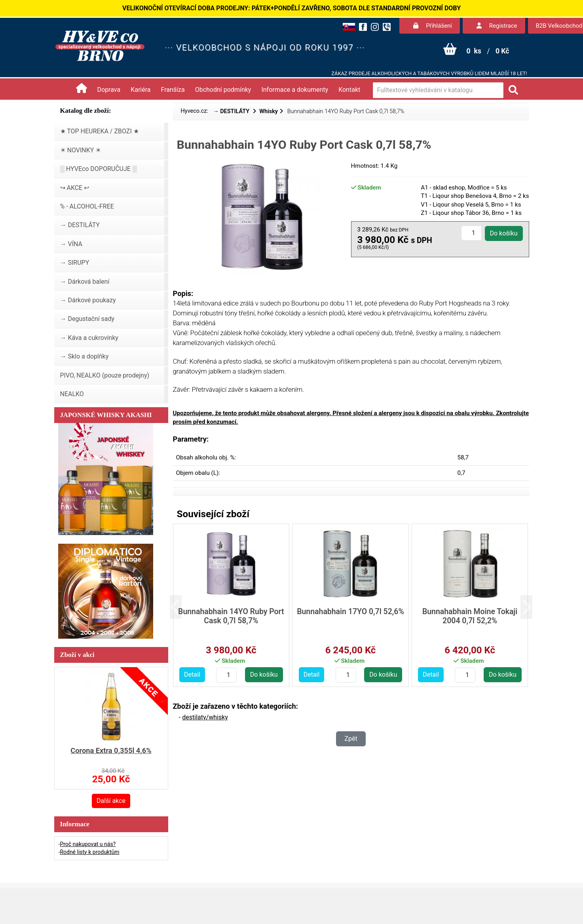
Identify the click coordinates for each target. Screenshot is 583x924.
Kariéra (141, 90)
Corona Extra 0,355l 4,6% (111, 750)
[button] (182, 607)
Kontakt (349, 90)
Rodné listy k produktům (89, 852)
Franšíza (173, 90)
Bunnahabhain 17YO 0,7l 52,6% (350, 612)
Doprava (109, 90)
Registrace (497, 26)
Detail (192, 675)
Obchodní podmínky (223, 90)
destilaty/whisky (205, 717)
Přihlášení (433, 26)
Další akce (111, 801)
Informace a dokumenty (295, 90)
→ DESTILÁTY (232, 111)
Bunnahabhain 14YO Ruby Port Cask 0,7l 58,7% (231, 616)
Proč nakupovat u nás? (88, 844)
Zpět (351, 739)
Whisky (269, 111)
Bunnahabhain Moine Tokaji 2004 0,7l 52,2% (470, 616)
